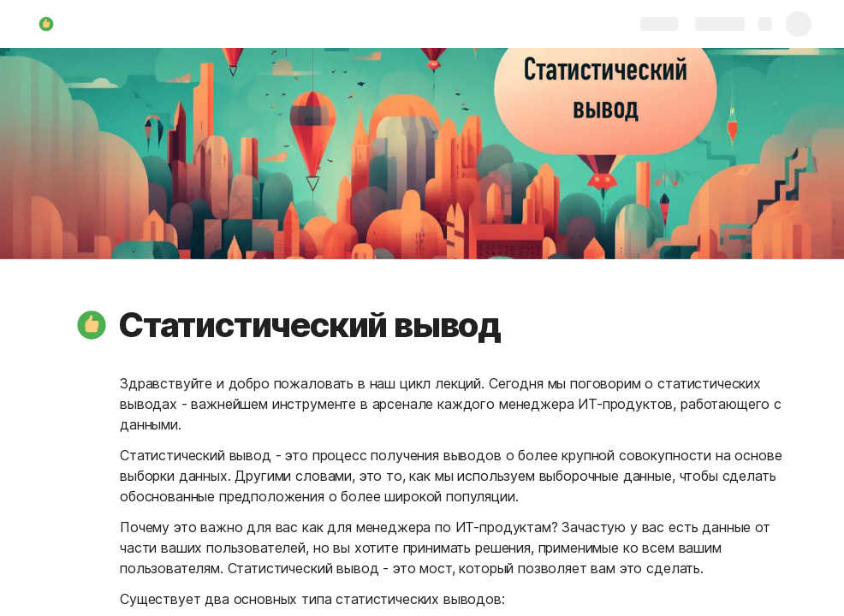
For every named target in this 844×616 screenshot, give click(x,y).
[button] (92, 325)
